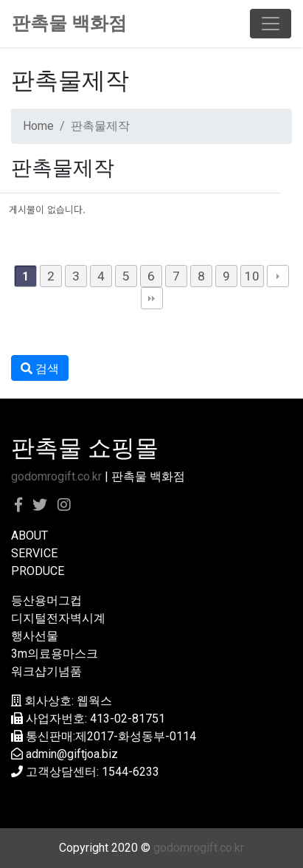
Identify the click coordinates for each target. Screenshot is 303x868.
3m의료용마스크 (55, 654)
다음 (278, 276)
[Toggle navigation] (271, 24)
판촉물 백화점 (69, 23)
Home (38, 126)
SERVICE (34, 553)
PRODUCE (38, 571)
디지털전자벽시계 (58, 618)
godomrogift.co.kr (56, 476)
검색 (40, 369)
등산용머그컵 (46, 600)
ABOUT (29, 535)
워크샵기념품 (46, 671)
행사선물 (35, 636)
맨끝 (152, 298)
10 (252, 276)
